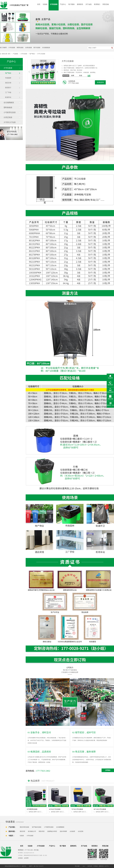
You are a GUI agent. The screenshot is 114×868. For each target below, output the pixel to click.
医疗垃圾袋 (37, 48)
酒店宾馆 (8, 83)
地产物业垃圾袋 (37, 827)
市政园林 (8, 78)
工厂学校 (8, 92)
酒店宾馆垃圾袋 (24, 827)
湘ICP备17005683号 (39, 866)
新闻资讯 (80, 4)
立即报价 (108, 770)
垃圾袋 (45, 4)
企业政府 (72, 831)
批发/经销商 (63, 831)
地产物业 (32, 54)
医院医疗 (8, 88)
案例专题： (12, 831)
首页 (39, 4)
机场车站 (8, 97)
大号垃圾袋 (54, 4)
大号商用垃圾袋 (32, 809)
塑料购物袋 (8, 107)
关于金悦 (89, 4)
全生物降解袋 (9, 103)
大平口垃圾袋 (41, 54)
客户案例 (71, 4)
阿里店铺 (106, 4)
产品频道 (16, 54)
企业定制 (81, 831)
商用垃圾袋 (20, 48)
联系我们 (97, 4)
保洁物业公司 (32, 831)
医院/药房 (42, 831)
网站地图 (77, 866)
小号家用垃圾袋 (10, 112)
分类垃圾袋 (28, 48)
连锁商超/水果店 (52, 831)
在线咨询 (100, 82)
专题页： (12, 836)
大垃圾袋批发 (46, 48)
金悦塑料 (26, 858)
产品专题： (12, 827)
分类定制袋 (8, 117)
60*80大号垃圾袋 (55, 809)
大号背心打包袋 (10, 122)
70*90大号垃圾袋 (77, 809)
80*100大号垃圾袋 (100, 809)
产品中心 (63, 4)
